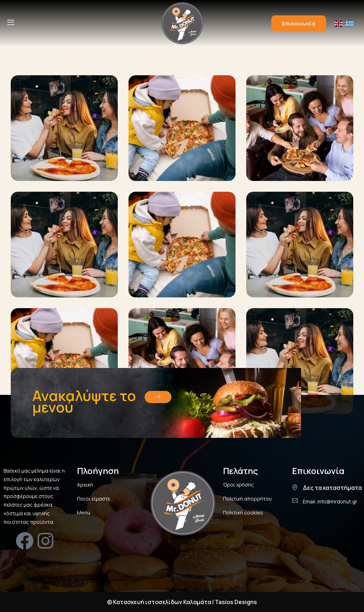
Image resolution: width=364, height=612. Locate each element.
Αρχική (85, 485)
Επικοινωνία (299, 23)
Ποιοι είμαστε (94, 499)
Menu (84, 513)
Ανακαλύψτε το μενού (84, 401)
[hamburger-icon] (11, 23)
